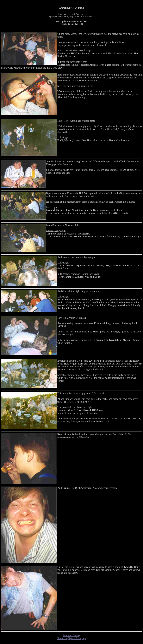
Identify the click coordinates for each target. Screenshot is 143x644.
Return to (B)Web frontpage (71, 638)
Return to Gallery (71, 636)
